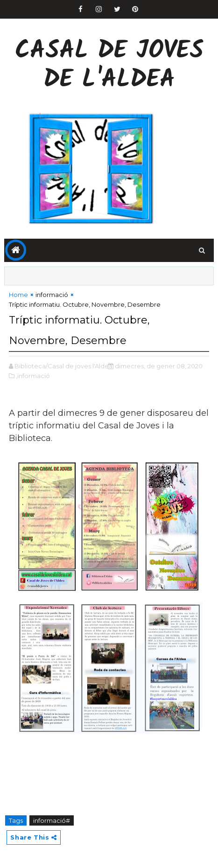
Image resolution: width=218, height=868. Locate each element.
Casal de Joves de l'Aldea (109, 66)
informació (52, 295)
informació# (52, 820)
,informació (33, 376)
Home (18, 295)
